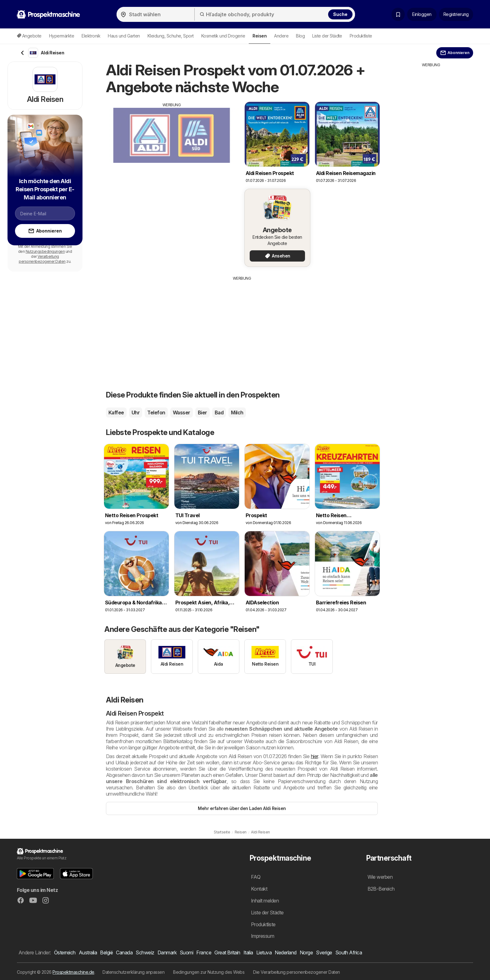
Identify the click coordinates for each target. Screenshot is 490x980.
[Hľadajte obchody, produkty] (275, 14)
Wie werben (380, 877)
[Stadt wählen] (155, 14)
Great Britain (227, 952)
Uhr (136, 412)
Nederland (285, 952)
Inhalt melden (265, 901)
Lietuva (264, 952)
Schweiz (145, 952)
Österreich (65, 952)
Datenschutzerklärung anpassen (133, 972)
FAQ (256, 877)
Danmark (167, 952)
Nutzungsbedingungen (45, 251)
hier (315, 756)
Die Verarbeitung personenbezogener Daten (297, 972)
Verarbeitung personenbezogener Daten (42, 259)
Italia (248, 952)
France (204, 952)
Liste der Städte (327, 36)
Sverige (324, 952)
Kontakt (259, 889)
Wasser (182, 412)
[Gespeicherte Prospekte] (398, 14)
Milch (237, 412)
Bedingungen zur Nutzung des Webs (209, 972)
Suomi (186, 952)
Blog (300, 36)
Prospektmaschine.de (73, 972)
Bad (219, 412)
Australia (88, 952)
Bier (202, 412)
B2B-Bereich (381, 889)
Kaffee (116, 412)
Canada (124, 952)
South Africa (349, 952)
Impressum (262, 936)
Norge (306, 952)
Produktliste (361, 36)
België (106, 952)
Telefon (156, 412)
